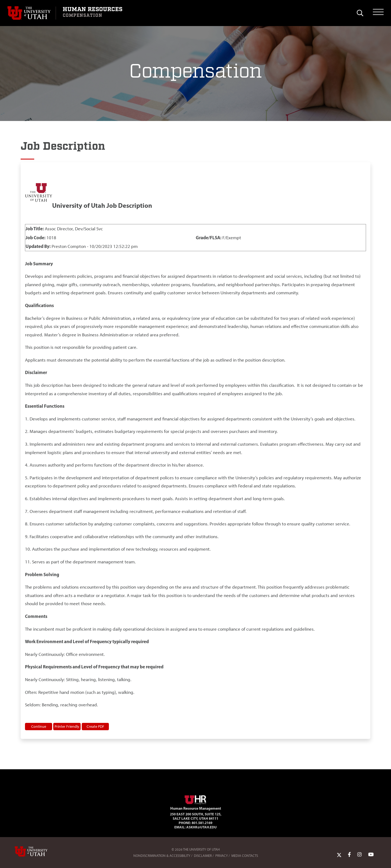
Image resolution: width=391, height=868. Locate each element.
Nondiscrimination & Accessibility (162, 856)
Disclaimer (203, 856)
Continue (39, 726)
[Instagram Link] (360, 854)
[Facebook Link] (349, 854)
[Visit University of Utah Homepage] (31, 13)
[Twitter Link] (339, 854)
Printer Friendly (67, 726)
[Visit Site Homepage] (195, 799)
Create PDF (95, 726)
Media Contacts (245, 856)
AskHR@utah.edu (201, 827)
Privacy (222, 856)
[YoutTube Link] (371, 854)
